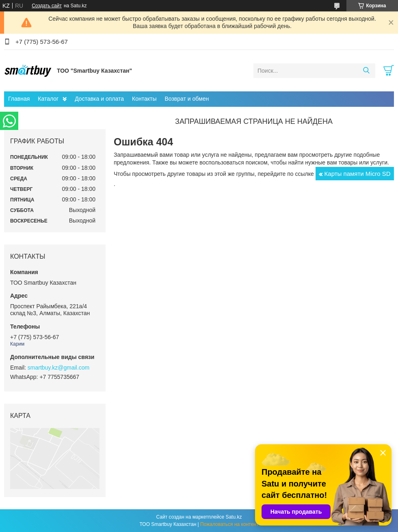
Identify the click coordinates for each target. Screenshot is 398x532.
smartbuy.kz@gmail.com (58, 368)
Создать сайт (47, 6)
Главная (19, 99)
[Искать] (366, 71)
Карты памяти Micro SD (358, 174)
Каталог (48, 99)
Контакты (144, 99)
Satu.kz (234, 517)
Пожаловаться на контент (229, 524)
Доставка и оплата (99, 99)
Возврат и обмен (187, 99)
